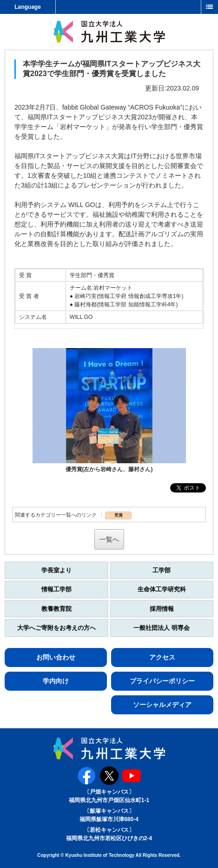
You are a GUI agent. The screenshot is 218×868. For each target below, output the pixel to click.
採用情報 (162, 609)
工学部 (162, 570)
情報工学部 (56, 589)
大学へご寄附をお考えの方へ (56, 628)
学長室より (56, 570)
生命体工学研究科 (162, 589)
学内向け (56, 681)
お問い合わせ (56, 657)
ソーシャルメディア (162, 705)
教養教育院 (56, 609)
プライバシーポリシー (162, 681)
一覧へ (109, 539)
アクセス (162, 657)
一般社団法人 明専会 (162, 628)
